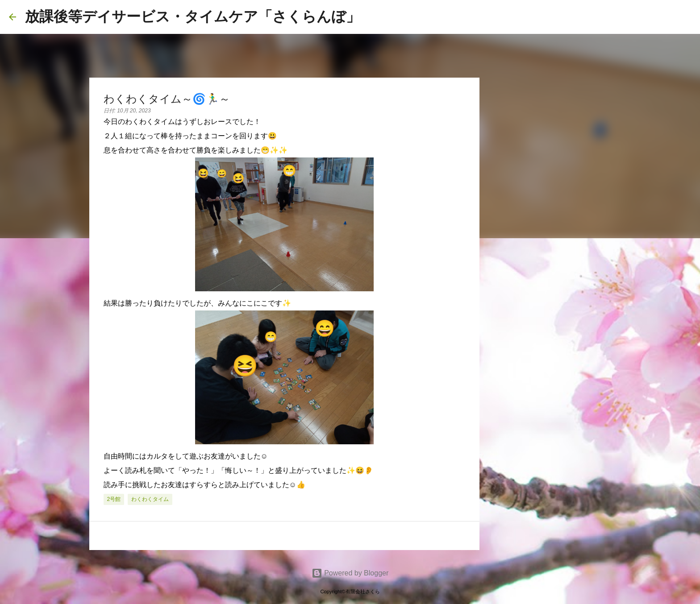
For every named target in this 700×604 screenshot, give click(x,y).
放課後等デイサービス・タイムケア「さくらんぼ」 (193, 17)
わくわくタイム (150, 499)
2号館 (114, 499)
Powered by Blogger (350, 573)
